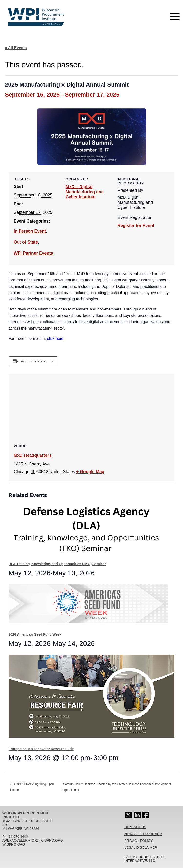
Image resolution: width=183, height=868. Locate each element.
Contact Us (135, 827)
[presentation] (88, 531)
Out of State (26, 242)
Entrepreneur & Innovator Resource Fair (41, 749)
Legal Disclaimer (141, 847)
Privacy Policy (138, 841)
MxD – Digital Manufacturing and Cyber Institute (85, 192)
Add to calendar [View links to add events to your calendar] (34, 361)
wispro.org (14, 844)
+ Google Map (90, 472)
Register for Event (136, 226)
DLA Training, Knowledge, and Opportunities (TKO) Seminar (57, 564)
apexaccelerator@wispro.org (33, 840)
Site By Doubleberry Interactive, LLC (144, 859)
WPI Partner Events (33, 253)
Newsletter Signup (143, 834)
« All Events (16, 48)
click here (55, 338)
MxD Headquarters (33, 455)
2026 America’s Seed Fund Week (35, 634)
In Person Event (30, 231)
